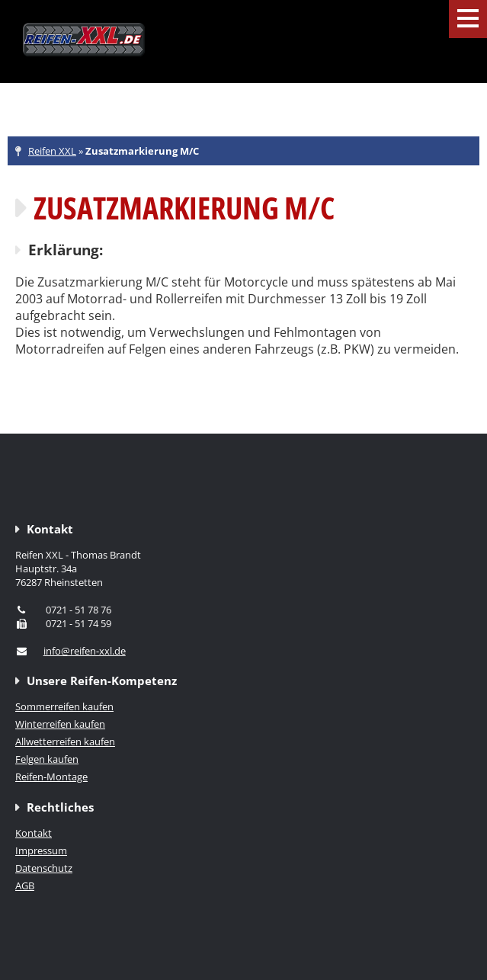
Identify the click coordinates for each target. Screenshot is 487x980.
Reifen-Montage (51, 777)
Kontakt (34, 833)
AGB (25, 886)
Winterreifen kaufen (60, 724)
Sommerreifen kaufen (64, 706)
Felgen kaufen (47, 759)
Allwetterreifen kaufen (65, 741)
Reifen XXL (52, 151)
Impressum (41, 850)
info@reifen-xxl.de (85, 651)
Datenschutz (44, 868)
